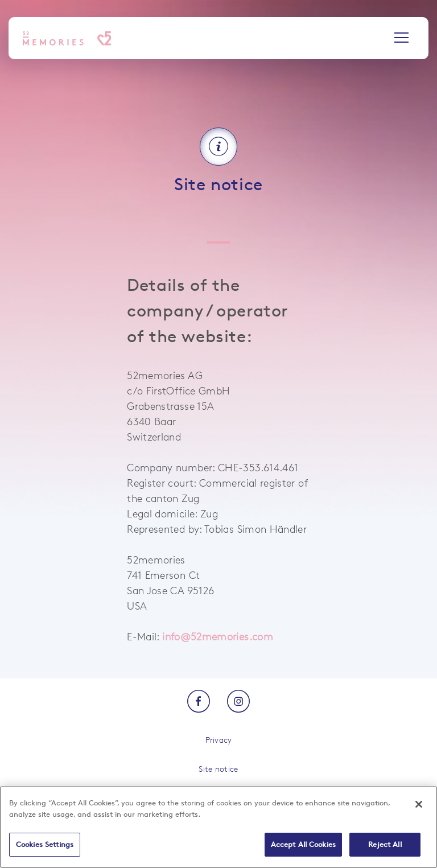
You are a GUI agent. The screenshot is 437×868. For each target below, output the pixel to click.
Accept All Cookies (303, 844)
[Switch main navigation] (401, 38)
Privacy (219, 740)
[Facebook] (199, 702)
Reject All (385, 844)
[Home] (67, 38)
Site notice (218, 769)
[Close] (419, 804)
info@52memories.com (218, 636)
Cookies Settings (45, 844)
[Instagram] (238, 702)
